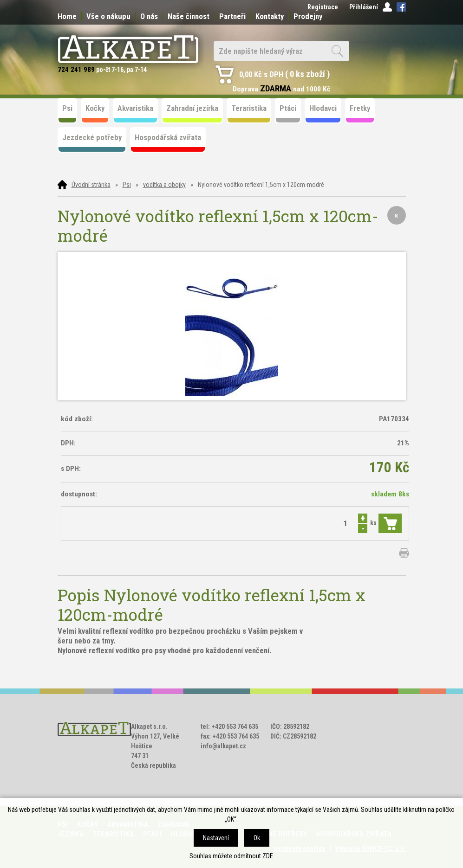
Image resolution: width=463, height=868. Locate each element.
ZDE (268, 856)
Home (67, 16)
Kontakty (270, 16)
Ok (257, 838)
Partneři (232, 16)
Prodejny (308, 16)
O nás (149, 16)
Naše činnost (189, 16)
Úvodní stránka (91, 185)
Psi (127, 185)
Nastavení (216, 838)
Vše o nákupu (108, 16)
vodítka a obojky (164, 185)
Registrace (323, 7)
